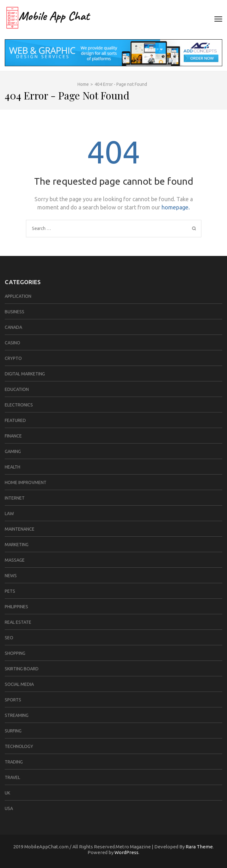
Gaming (13, 451)
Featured (15, 420)
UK (7, 793)
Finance (13, 436)
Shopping (15, 653)
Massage (15, 560)
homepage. (176, 207)
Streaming (17, 715)
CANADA (13, 327)
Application (18, 296)
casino (12, 343)
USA (9, 808)
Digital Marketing (25, 374)
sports (13, 700)
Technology (19, 746)
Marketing (17, 545)
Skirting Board (22, 669)
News (11, 576)
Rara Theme (199, 847)
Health (12, 467)
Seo (9, 638)
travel (12, 777)
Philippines (16, 607)
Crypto (13, 358)
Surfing (13, 731)
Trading (14, 762)
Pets (10, 591)
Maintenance (20, 529)
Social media (19, 684)
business (15, 312)
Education (17, 389)
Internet (15, 498)
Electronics (19, 405)
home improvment (26, 482)
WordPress (126, 852)
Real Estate (18, 622)
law (9, 514)
